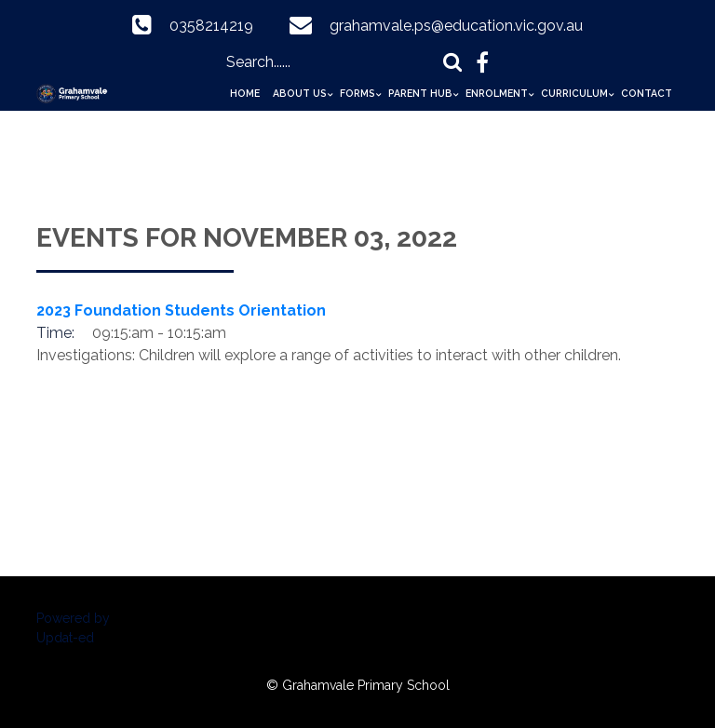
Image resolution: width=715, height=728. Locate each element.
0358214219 (211, 26)
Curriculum (574, 93)
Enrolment (497, 93)
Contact (647, 93)
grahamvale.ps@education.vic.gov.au (456, 26)
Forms (357, 93)
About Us (300, 93)
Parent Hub (420, 93)
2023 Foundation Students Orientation (181, 310)
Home (245, 93)
